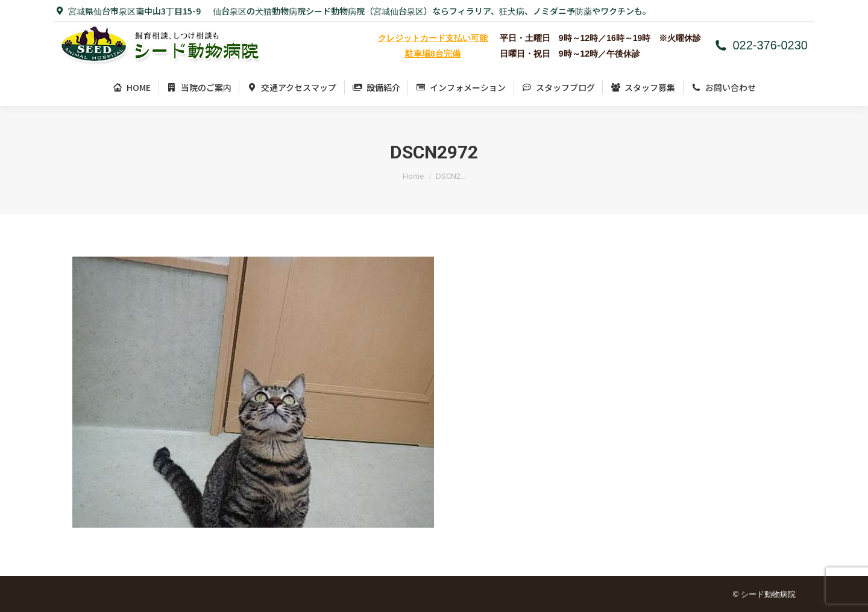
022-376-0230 (760, 45)
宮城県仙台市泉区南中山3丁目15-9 (127, 11)
